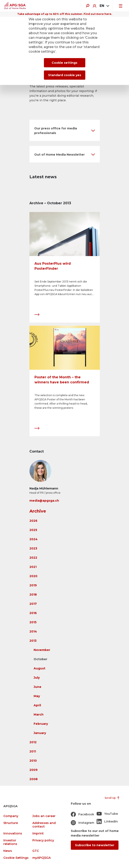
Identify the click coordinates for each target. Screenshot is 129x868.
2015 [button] (33, 622)
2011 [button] (33, 751)
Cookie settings (64, 63)
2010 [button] (33, 761)
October (40, 659)
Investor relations (10, 842)
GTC (36, 851)
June (38, 687)
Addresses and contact (44, 825)
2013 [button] (33, 641)
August (39, 668)
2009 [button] (34, 770)
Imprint (38, 834)
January (40, 733)
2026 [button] (33, 521)
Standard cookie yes (65, 75)
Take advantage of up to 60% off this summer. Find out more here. (65, 14)
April (37, 705)
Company (11, 816)
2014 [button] (33, 631)
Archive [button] (38, 511)
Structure (11, 823)
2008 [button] (34, 779)
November (42, 650)
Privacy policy (43, 840)
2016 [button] (33, 613)
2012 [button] (33, 742)
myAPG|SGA (41, 858)
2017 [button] (33, 604)
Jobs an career (44, 816)
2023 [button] (33, 548)
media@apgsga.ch (44, 501)
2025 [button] (33, 530)
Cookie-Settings (16, 858)
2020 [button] (33, 576)
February (41, 724)
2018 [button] (33, 595)
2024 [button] (34, 539)
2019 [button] (33, 585)
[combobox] (104, 6)
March (39, 714)
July (37, 678)
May (37, 696)
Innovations (13, 834)
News (8, 851)
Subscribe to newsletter (95, 845)
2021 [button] (33, 567)
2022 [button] (33, 558)
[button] (65, 130)
